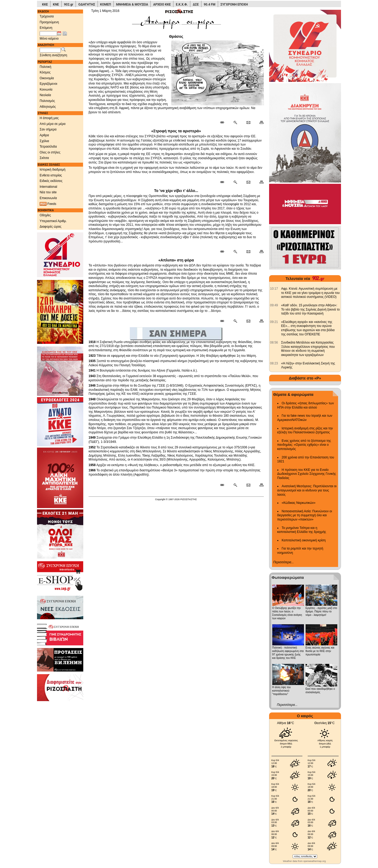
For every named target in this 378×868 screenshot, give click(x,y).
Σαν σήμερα (48, 129)
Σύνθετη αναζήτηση (53, 55)
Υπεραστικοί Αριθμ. (53, 221)
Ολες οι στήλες (50, 152)
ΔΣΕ (196, 4)
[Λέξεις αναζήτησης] (50, 50)
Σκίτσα (44, 158)
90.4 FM (210, 4)
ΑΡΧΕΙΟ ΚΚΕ (162, 4)
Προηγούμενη (49, 22)
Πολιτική (45, 67)
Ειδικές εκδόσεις (51, 181)
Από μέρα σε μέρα (53, 124)
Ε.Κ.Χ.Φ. (182, 4)
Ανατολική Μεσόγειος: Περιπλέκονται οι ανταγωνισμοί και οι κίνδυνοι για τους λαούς (307, 490)
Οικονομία (47, 78)
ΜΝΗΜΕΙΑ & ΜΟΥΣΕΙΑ (132, 4)
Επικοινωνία (48, 198)
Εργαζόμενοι (49, 84)
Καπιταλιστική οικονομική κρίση (304, 540)
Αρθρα (44, 135)
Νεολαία (45, 95)
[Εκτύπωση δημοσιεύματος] (259, 123)
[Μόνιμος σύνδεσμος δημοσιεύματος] (224, 123)
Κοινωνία (46, 90)
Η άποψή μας (49, 118)
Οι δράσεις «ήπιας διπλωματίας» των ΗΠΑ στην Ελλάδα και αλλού (306, 405)
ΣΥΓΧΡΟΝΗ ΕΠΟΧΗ (234, 4)
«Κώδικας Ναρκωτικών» (299, 503)
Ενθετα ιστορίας (51, 175)
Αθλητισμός (48, 107)
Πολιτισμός (47, 101)
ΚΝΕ (56, 4)
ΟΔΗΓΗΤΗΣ (87, 4)
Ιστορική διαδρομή (53, 170)
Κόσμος (45, 72)
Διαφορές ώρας (50, 227)
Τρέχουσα (47, 16)
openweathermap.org (314, 861)
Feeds (48, 204)
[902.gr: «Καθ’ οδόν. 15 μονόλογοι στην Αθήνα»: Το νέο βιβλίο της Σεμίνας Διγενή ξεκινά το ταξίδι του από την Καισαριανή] (274, 305)
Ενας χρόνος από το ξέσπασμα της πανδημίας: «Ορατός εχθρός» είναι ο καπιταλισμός (304, 445)
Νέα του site (48, 192)
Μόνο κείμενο (49, 39)
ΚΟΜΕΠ (106, 4)
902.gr (69, 4)
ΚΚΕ (45, 4)
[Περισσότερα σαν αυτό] (235, 123)
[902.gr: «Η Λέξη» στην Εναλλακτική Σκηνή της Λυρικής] (274, 363)
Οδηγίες (45, 215)
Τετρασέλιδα (48, 147)
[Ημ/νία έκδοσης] (48, 34)
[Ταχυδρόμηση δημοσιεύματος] (248, 123)
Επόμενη (46, 28)
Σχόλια (44, 141)
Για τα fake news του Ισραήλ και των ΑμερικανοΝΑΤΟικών (305, 418)
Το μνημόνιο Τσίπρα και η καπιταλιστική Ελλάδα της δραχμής (302, 530)
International (48, 187)
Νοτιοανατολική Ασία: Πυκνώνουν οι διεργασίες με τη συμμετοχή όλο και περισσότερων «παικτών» (305, 515)
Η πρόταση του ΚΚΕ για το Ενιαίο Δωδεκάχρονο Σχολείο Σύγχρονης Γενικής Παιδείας (307, 474)
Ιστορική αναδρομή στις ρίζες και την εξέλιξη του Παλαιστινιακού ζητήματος (305, 430)
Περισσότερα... (284, 562)
